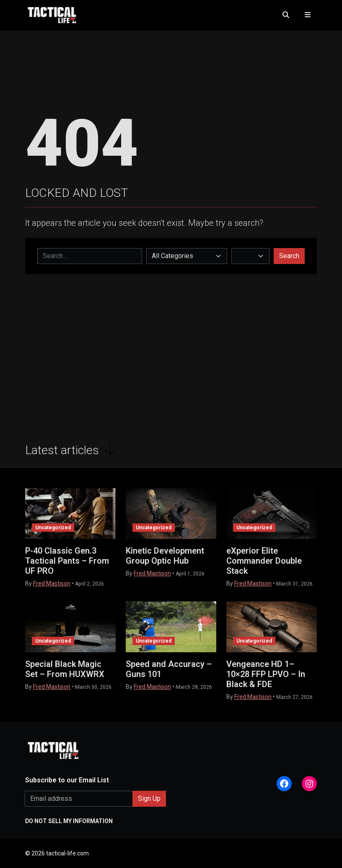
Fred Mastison (52, 583)
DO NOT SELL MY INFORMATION (69, 821)
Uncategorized (53, 528)
